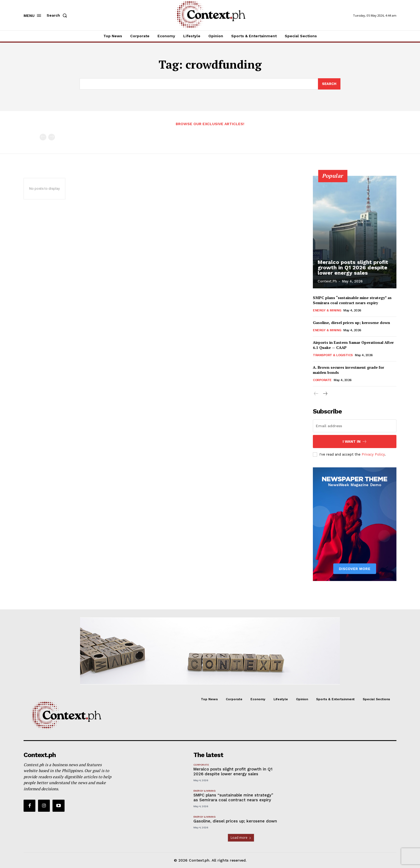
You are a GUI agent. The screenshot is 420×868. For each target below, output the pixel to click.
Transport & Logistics (333, 355)
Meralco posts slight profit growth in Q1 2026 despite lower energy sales (353, 267)
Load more (241, 838)
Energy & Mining (327, 310)
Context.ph (327, 281)
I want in (355, 442)
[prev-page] (43, 137)
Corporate (322, 380)
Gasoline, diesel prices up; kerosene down (351, 323)
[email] (355, 426)
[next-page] (325, 394)
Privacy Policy (373, 454)
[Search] (329, 84)
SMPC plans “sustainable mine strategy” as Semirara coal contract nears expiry (352, 300)
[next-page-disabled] (52, 137)
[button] (58, 15)
